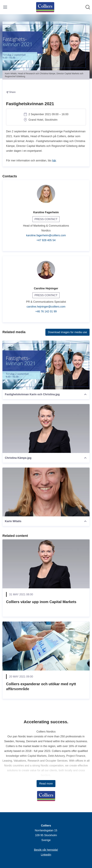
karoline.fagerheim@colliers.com (46, 235)
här (54, 161)
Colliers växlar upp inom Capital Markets (41, 602)
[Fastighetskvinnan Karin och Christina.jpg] (46, 365)
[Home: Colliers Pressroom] (45, 7)
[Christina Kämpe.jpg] (46, 429)
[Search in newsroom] (88, 7)
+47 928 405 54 (46, 240)
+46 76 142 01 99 (46, 311)
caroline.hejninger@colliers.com (46, 307)
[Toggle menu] (5, 7)
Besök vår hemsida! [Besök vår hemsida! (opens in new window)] (46, 850)
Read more (46, 784)
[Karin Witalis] (46, 492)
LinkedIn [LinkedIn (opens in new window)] (46, 855)
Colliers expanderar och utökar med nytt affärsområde (41, 687)
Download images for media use (67, 332)
